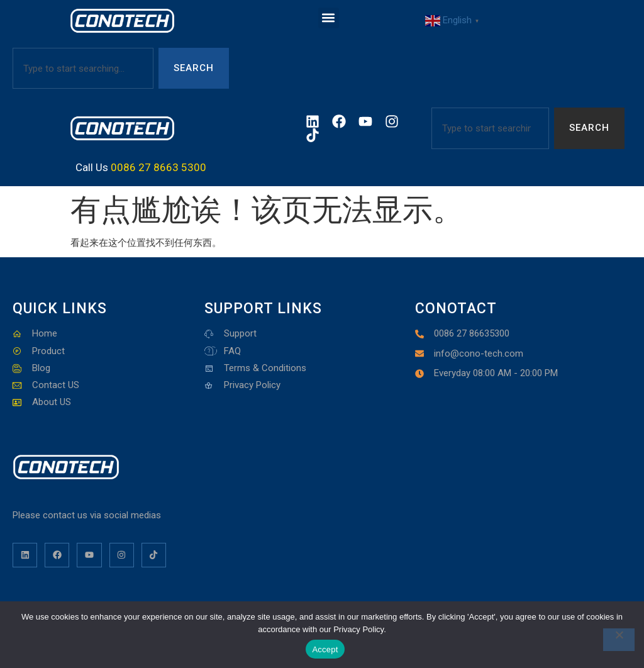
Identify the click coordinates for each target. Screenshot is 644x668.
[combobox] (83, 68)
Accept (325, 649)
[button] (329, 18)
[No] (619, 640)
